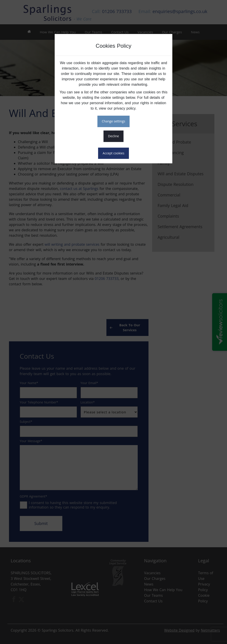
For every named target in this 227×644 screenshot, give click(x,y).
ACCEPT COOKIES (113, 153)
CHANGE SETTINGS (114, 121)
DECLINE (113, 136)
